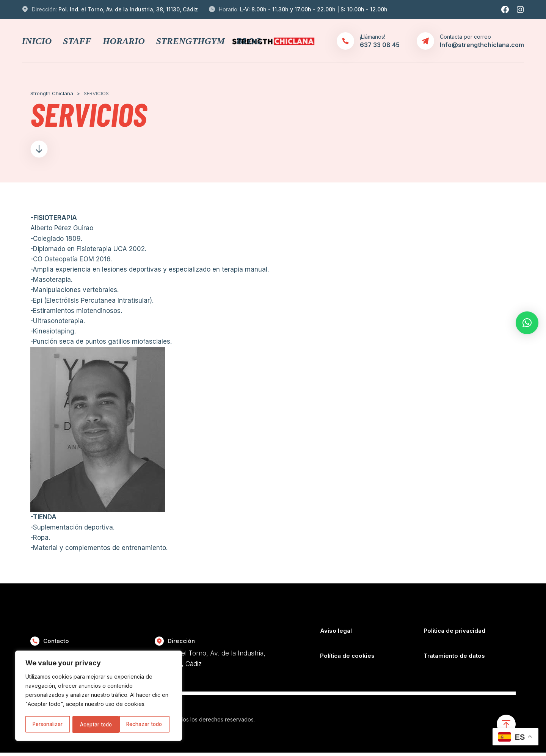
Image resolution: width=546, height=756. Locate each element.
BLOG (249, 41)
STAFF (77, 41)
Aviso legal (336, 633)
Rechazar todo (98, 724)
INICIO (37, 41)
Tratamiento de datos (454, 658)
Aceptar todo (149, 724)
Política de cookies (347, 658)
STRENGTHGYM (191, 41)
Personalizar (48, 724)
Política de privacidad (454, 633)
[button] (527, 323)
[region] (99, 696)
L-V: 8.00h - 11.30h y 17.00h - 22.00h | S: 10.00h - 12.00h (314, 9)
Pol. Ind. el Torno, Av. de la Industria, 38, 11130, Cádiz (128, 9)
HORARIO (124, 41)
